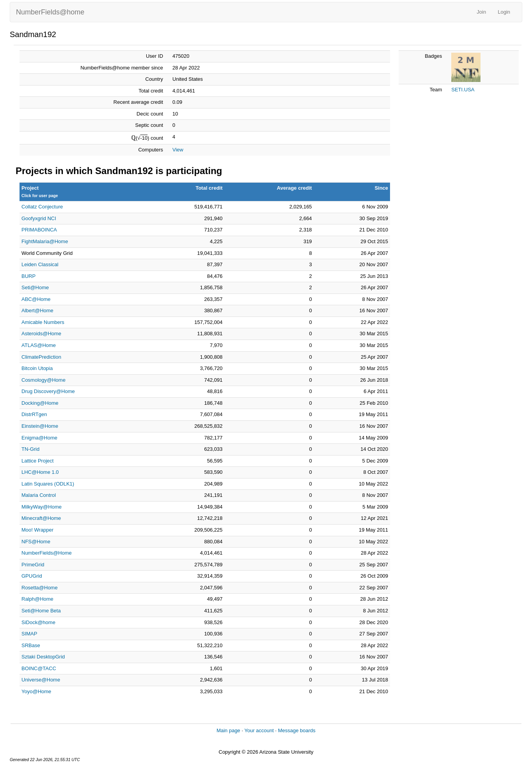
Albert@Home (37, 310)
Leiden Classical (40, 264)
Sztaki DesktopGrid (43, 657)
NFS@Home (36, 542)
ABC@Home (36, 299)
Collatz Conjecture (42, 207)
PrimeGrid (33, 565)
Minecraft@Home (41, 518)
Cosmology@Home (43, 380)
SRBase (31, 645)
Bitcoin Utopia (37, 368)
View (178, 150)
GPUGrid (32, 576)
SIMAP (29, 634)
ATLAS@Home (39, 345)
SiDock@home (38, 622)
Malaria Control (39, 495)
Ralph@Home (37, 599)
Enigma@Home (39, 438)
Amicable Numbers (43, 322)
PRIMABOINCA (39, 230)
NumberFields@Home (47, 553)
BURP (28, 276)
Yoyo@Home (36, 691)
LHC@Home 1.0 (40, 472)
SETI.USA (463, 90)
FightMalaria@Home (45, 241)
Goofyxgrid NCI (39, 218)
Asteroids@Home (41, 334)
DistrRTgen (34, 414)
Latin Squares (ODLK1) (48, 484)
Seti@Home (35, 287)
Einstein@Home (40, 426)
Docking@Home (40, 403)
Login (504, 12)
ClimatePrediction (41, 357)
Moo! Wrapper (37, 530)
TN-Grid (30, 449)
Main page (228, 730)
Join (481, 12)
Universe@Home (41, 680)
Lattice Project (37, 461)
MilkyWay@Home (42, 507)
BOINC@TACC (39, 668)
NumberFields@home (50, 12)
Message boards (297, 730)
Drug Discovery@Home (48, 391)
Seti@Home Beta (41, 611)
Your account (259, 730)
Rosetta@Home (40, 588)
